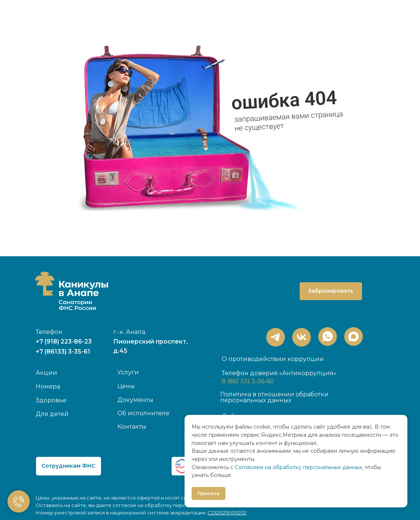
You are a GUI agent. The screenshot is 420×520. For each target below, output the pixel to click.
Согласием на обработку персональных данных (298, 467)
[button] (69, 466)
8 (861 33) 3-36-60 (248, 381)
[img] (328, 337)
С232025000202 (227, 513)
